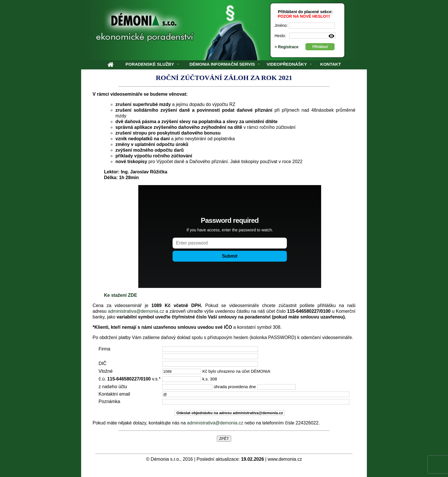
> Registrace (287, 47)
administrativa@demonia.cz (136, 311)
